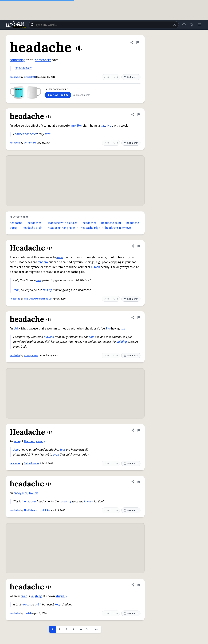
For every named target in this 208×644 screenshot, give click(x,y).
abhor (18, 134)
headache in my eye (118, 228)
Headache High (90, 228)
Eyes (62, 450)
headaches (30, 134)
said (92, 337)
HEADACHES (23, 68)
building (122, 342)
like (108, 329)
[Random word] (175, 25)
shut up (48, 290)
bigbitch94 (29, 77)
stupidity (61, 596)
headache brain (32, 228)
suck (48, 134)
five (109, 126)
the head (30, 441)
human (95, 267)
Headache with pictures (62, 223)
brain (24, 596)
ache (17, 441)
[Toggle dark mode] (192, 25)
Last (96, 629)
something (18, 60)
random (43, 262)
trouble (34, 493)
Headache (15, 299)
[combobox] (104, 25)
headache (15, 77)
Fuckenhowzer (32, 463)
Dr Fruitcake (30, 143)
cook (56, 455)
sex (123, 329)
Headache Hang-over (61, 228)
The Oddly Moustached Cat (38, 299)
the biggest (29, 501)
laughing (36, 596)
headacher (89, 223)
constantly (43, 60)
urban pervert (31, 355)
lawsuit (89, 501)
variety (40, 441)
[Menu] (199, 25)
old (16, 329)
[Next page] (84, 629)
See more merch (81, 95)
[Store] (184, 25)
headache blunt (111, 223)
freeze (27, 605)
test (39, 280)
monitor (77, 126)
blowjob (49, 337)
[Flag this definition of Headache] (139, 246)
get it (38, 605)
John (16, 290)
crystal (27, 613)
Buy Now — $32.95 (58, 95)
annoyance (21, 493)
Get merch (131, 77)
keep (58, 605)
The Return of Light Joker (37, 510)
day (103, 126)
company (65, 501)
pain (60, 257)
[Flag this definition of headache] (138, 42)
